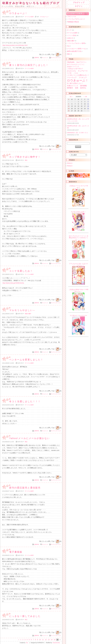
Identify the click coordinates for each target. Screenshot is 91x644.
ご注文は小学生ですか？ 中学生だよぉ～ (79, 290)
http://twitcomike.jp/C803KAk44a (13, 283)
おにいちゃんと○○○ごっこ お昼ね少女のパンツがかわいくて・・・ (79, 238)
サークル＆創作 (29, 17)
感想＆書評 (28, 314)
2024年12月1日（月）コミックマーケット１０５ (79, 121)
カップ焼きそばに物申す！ (25, 157)
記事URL (37, 58)
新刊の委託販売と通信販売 (25, 488)
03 (71, 97)
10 (40, 640)
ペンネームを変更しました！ (26, 360)
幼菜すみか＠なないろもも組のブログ (31, 3)
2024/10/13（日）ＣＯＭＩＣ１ (79, 134)
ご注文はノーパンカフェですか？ (79, 187)
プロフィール (72, 16)
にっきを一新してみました (25, 616)
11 (43, 640)
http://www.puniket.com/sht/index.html (15, 45)
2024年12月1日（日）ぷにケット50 (79, 128)
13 (49, 640)
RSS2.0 (70, 166)
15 (55, 640)
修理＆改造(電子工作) (75, 51)
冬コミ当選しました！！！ (25, 401)
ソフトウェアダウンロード (76, 19)
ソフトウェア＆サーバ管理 (76, 43)
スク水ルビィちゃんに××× (78, 315)
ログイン (79, 6)
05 (86, 97)
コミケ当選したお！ (21, 271)
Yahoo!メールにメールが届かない (29, 438)
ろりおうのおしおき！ (78, 212)
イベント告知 (73, 35)
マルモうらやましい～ (22, 310)
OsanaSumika (56, 643)
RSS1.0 (70, 163)
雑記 (26, 160)
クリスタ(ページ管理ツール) (77, 49)
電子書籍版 (16, 552)
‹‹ (19, 640)
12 (46, 640)
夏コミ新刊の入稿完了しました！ (29, 65)
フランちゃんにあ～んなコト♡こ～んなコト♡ (79, 264)
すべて (71, 30)
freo (69, 46)
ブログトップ (79, 2)
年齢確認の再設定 (73, 22)
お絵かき (71, 38)
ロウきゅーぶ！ (18, 13)
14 (52, 640)
